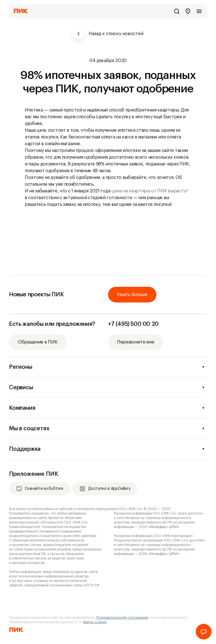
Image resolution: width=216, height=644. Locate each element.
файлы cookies (95, 622)
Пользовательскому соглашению (122, 618)
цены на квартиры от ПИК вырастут (150, 191)
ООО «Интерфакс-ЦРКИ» (159, 527)
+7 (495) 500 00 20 (133, 324)
